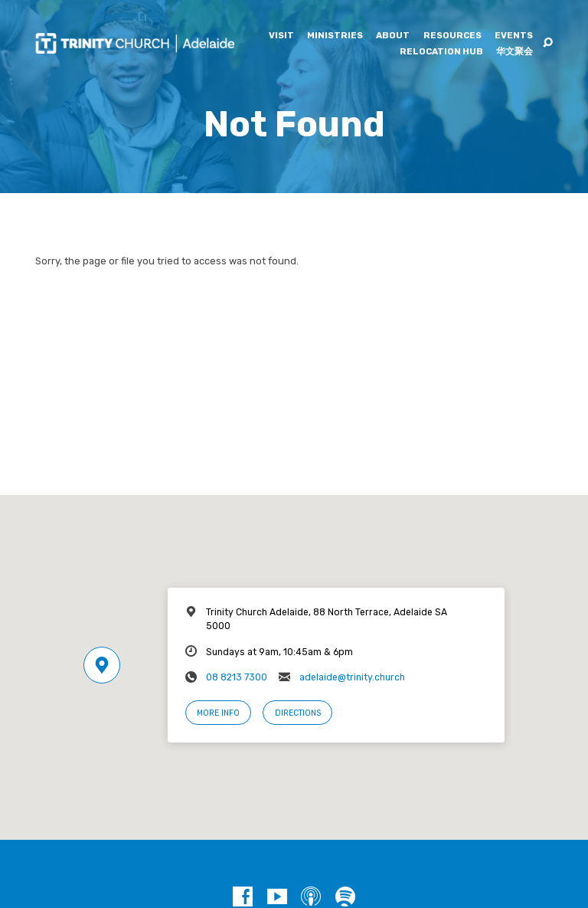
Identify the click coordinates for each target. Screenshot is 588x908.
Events (514, 36)
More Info (218, 713)
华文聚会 (514, 52)
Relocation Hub (441, 52)
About (393, 36)
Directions (298, 713)
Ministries (335, 36)
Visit (281, 36)
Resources (452, 36)
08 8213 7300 (237, 677)
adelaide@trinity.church (352, 677)
